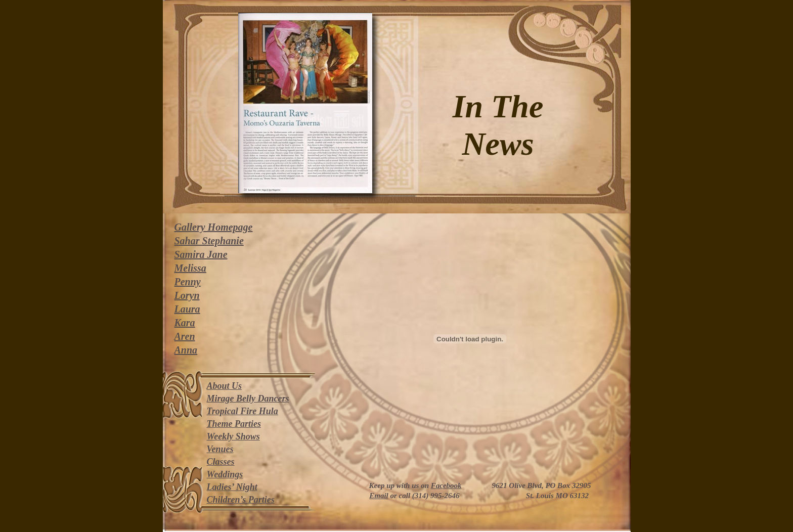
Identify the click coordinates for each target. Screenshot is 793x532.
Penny (188, 282)
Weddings (225, 474)
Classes (221, 462)
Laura (187, 309)
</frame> (470, 339)
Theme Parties (234, 424)
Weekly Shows (233, 436)
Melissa (190, 268)
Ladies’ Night (232, 487)
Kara (185, 323)
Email (379, 496)
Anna (186, 350)
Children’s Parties (241, 500)
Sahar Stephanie (209, 241)
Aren (185, 336)
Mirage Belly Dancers (248, 398)
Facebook (446, 485)
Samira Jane (201, 254)
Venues (220, 449)
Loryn (187, 295)
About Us (225, 386)
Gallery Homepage (214, 227)
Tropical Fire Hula (243, 411)
